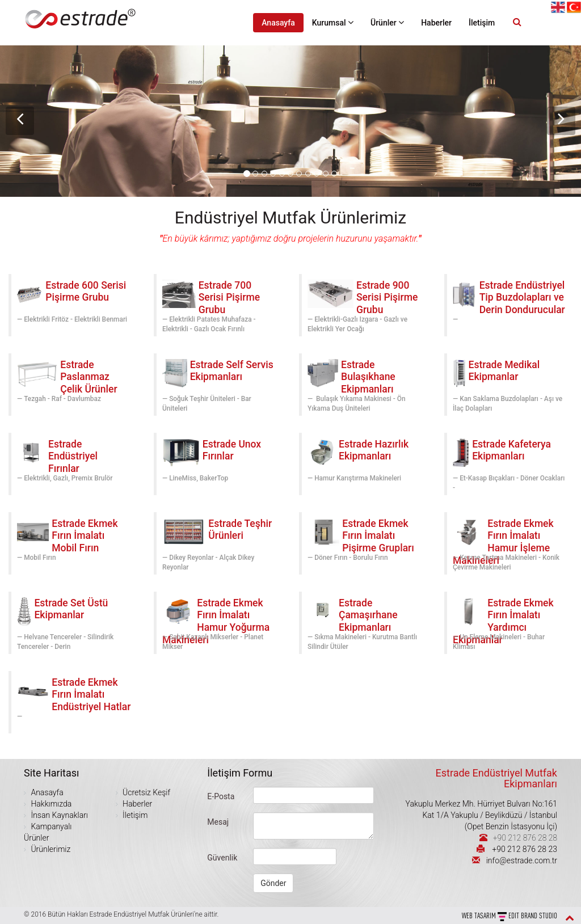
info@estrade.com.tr (522, 860)
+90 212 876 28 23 (525, 849)
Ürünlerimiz (50, 849)
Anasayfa (278, 23)
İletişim (482, 23)
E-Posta (221, 796)
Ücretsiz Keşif (146, 792)
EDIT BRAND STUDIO (533, 915)
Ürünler (387, 22)
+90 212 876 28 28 (525, 838)
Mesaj (218, 822)
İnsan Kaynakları (58, 815)
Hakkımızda (50, 804)
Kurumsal (333, 22)
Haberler (436, 23)
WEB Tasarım (480, 915)
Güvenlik (222, 858)
